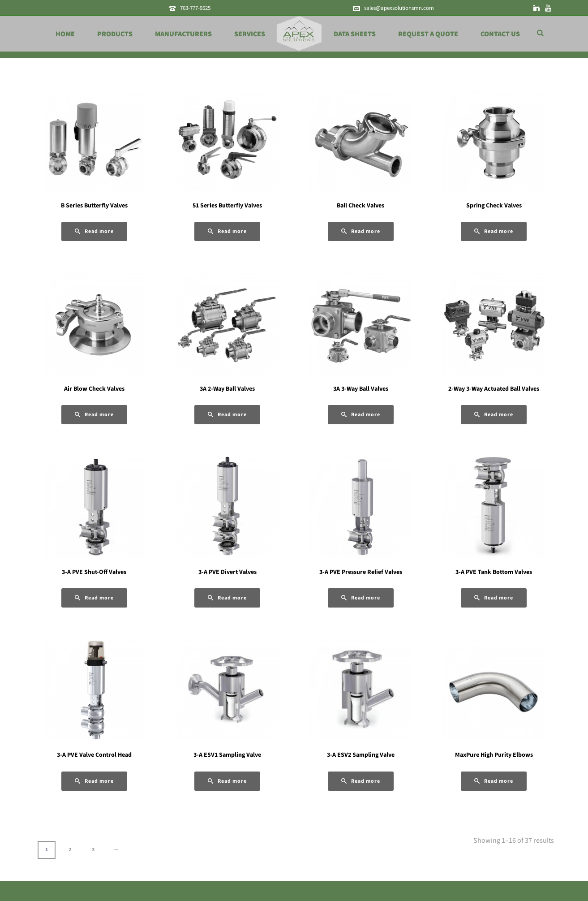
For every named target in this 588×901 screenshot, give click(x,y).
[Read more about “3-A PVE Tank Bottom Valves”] (494, 598)
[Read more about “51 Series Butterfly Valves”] (227, 231)
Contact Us (500, 34)
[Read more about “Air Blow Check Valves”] (94, 415)
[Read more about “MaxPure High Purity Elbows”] (494, 781)
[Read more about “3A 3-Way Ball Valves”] (361, 415)
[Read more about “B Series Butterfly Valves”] (94, 231)
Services (250, 34)
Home (65, 34)
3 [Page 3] (93, 850)
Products (115, 34)
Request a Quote (428, 34)
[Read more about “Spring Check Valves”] (494, 231)
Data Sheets (355, 34)
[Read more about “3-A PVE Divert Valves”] (227, 598)
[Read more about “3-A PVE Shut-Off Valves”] (94, 598)
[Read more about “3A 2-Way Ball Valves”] (227, 415)
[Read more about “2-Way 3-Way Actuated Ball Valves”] (494, 415)
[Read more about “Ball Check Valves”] (361, 231)
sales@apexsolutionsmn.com (399, 8)
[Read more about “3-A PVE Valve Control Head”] (94, 781)
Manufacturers (183, 34)
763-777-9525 (195, 8)
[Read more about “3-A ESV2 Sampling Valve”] (361, 781)
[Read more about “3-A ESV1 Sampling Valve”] (227, 781)
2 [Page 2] (70, 850)
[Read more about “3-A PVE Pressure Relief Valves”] (361, 598)
